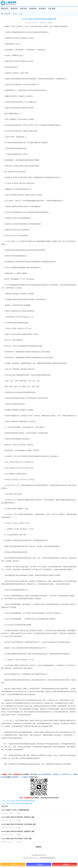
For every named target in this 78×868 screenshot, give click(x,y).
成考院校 (33, 9)
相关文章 (5, 806)
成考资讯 (14, 9)
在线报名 (42, 9)
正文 (21, 14)
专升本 (15, 14)
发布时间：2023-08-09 (32, 23)
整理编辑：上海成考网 (46, 23)
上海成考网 (7, 14)
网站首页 (5, 9)
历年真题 (52, 9)
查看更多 (39, 847)
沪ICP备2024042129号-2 (39, 855)
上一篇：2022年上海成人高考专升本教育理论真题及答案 (18, 801)
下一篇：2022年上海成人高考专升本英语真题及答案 (16, 804)
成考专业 (23, 9)
